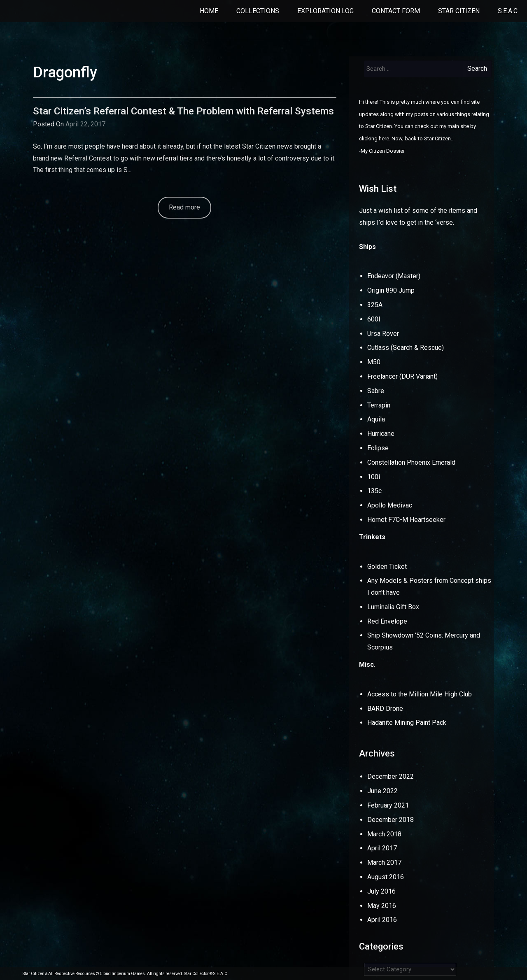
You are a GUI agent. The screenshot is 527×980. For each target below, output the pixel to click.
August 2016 (386, 877)
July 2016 (381, 891)
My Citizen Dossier (383, 151)
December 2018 (391, 820)
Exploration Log (325, 11)
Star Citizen (459, 11)
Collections (258, 11)
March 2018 (384, 834)
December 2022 (391, 776)
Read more (184, 207)
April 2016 (382, 920)
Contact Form (396, 11)
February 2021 (388, 805)
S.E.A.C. (508, 11)
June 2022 (382, 791)
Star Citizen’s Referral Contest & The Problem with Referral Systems (183, 111)
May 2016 (382, 906)
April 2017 (382, 848)
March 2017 (384, 862)
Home (209, 11)
